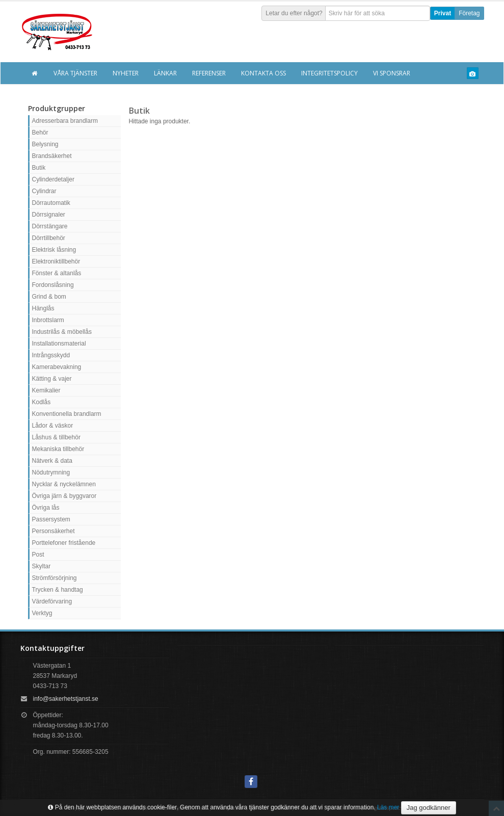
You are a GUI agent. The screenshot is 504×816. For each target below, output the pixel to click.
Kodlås (42, 402)
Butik (39, 168)
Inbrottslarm (48, 320)
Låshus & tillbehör (56, 437)
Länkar (165, 73)
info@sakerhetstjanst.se (66, 699)
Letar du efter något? (294, 13)
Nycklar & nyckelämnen (64, 484)
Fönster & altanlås (57, 273)
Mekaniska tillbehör (58, 449)
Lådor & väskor (53, 426)
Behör (40, 133)
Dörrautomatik (51, 203)
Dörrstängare (50, 226)
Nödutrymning (51, 472)
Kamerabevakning (57, 367)
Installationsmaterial (59, 344)
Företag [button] (469, 13)
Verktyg (42, 613)
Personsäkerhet (54, 531)
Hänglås (43, 308)
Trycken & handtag (58, 590)
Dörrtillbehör (49, 238)
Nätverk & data (52, 461)
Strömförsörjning (55, 578)
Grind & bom (49, 297)
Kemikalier (46, 390)
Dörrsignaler (49, 215)
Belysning (45, 144)
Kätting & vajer (52, 379)
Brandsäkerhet (52, 156)
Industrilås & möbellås (62, 332)
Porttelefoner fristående (64, 543)
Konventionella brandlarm (67, 414)
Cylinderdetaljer (53, 179)
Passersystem (51, 519)
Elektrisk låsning (54, 250)
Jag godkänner (429, 808)
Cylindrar (44, 191)
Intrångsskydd (51, 355)
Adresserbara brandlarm (65, 121)
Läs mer (388, 807)
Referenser (209, 73)
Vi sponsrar (392, 73)
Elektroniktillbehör (56, 261)
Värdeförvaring (52, 601)
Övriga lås (46, 508)
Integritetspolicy (329, 73)
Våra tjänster (75, 73)
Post (38, 555)
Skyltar (42, 566)
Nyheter (126, 73)
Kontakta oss (263, 73)
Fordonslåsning (53, 285)
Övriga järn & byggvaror (64, 496)
